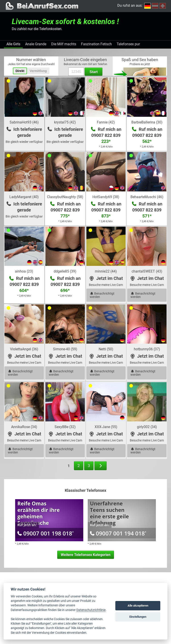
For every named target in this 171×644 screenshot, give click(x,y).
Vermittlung (38, 71)
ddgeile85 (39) (65, 271)
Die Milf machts (64, 44)
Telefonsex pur (128, 44)
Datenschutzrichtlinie (91, 610)
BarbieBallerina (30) (147, 122)
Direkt (20, 71)
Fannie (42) (106, 122)
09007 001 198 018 (46, 533)
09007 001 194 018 (118, 533)
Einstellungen (138, 617)
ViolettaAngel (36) (24, 349)
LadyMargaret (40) (24, 197)
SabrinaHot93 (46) (24, 122)
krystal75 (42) (65, 122)
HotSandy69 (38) (106, 197)
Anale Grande (36, 44)
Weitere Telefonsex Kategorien (86, 555)
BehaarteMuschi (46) (147, 197)
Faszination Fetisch (96, 44)
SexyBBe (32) (65, 427)
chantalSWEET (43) (147, 271)
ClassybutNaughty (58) (65, 197)
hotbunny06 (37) (147, 349)
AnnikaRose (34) (24, 427)
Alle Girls (13, 44)
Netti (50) (106, 349)
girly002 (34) (147, 427)
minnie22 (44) (106, 271)
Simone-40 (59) (65, 349)
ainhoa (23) (24, 271)
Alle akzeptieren (138, 606)
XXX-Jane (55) (106, 427)
